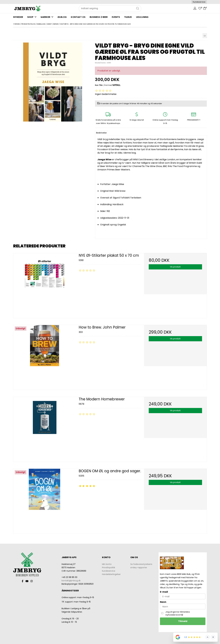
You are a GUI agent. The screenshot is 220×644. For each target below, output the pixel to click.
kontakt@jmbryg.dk (71, 581)
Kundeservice (199, 2)
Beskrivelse (101, 133)
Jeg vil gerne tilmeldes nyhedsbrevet (184, 613)
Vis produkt (175, 267)
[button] (205, 36)
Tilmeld (183, 621)
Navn (163, 602)
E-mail (164, 592)
